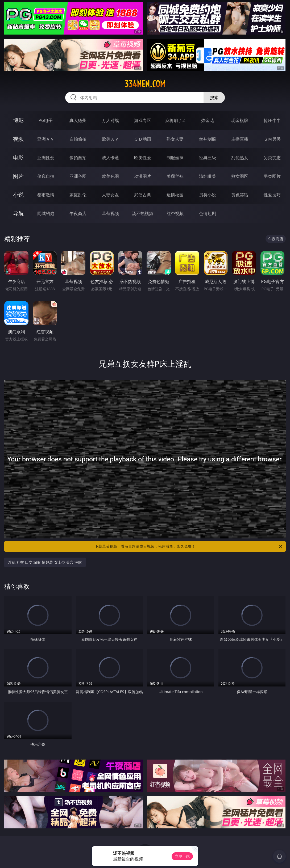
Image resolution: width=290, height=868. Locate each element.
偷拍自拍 (78, 158)
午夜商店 (78, 213)
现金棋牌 (240, 120)
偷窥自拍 (46, 176)
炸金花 (208, 120)
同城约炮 (46, 213)
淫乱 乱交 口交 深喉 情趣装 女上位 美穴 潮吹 (45, 562)
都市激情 (46, 195)
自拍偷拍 (78, 139)
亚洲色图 (78, 176)
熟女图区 (240, 176)
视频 (18, 139)
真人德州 (78, 120)
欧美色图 (110, 176)
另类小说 (208, 195)
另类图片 (272, 176)
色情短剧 (208, 213)
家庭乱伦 (78, 195)
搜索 (214, 98)
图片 (18, 176)
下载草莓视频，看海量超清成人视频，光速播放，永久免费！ (189, 546)
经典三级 (208, 158)
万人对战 (110, 120)
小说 (18, 195)
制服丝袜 (175, 158)
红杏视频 (175, 213)
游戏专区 (143, 120)
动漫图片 (143, 176)
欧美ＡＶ (110, 139)
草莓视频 (110, 213)
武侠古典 (143, 195)
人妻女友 (110, 195)
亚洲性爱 (46, 158)
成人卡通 (110, 158)
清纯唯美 (208, 176)
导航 (18, 213)
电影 (18, 157)
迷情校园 (175, 195)
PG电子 (46, 120)
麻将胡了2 (175, 120)
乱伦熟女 (240, 158)
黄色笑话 (240, 195)
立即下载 (182, 856)
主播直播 (240, 139)
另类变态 (272, 158)
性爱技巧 (272, 195)
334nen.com (145, 84)
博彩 (18, 120)
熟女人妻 (175, 139)
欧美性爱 (143, 158)
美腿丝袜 (175, 176)
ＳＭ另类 (272, 139)
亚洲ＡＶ (46, 139)
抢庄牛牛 (272, 120)
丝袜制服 (208, 139)
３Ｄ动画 (143, 139)
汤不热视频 (143, 213)
